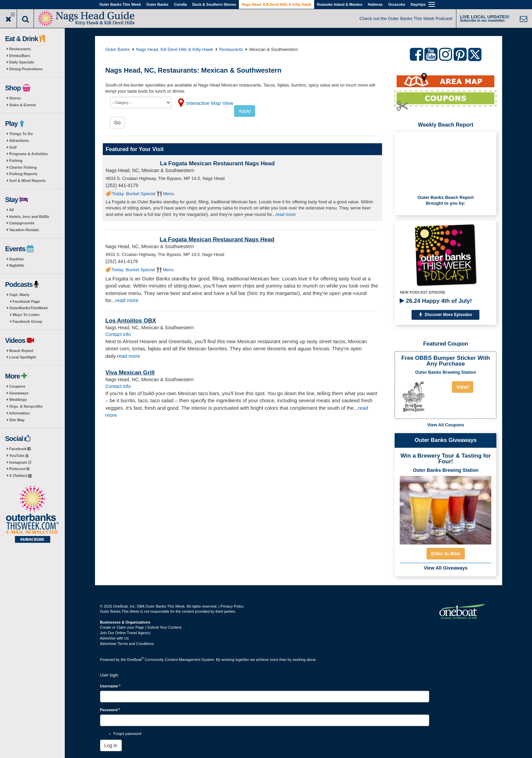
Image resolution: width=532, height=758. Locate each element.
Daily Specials (22, 62)
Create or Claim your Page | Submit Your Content (141, 627)
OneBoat (135, 660)
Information (20, 413)
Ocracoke (397, 4)
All (12, 210)
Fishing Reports (23, 174)
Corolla (180, 4)
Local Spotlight (23, 357)
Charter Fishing (23, 167)
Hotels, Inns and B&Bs (29, 217)
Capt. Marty (19, 295)
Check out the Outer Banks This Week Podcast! (406, 19)
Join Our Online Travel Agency (125, 633)
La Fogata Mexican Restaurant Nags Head (217, 163)
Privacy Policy (232, 606)
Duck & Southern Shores (214, 4)
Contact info (118, 334)
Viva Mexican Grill (130, 373)
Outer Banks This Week (120, 4)
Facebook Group (27, 321)
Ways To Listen (26, 315)
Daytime (16, 259)
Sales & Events (23, 105)
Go (118, 123)
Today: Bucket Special (134, 194)
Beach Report (21, 351)
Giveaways (19, 393)
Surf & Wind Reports (27, 181)
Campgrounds (22, 223)
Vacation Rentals (24, 230)
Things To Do (21, 134)
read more (286, 214)
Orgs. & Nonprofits (26, 406)
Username (110, 686)
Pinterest (19, 469)
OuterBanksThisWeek (28, 308)
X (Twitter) (20, 476)
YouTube (19, 456)
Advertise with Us (115, 638)
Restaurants (20, 49)
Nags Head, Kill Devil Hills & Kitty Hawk (277, 4)
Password (110, 710)
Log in (111, 745)
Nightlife (17, 265)
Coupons (17, 386)
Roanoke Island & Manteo (340, 4)
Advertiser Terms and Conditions (127, 644)
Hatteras (375, 4)
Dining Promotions (26, 69)
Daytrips (418, 4)
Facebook (20, 449)
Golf (13, 147)
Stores (15, 98)
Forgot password (128, 734)
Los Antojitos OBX (131, 321)
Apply (244, 111)
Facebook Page (26, 301)
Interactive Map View (210, 103)
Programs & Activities (28, 154)
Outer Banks (157, 4)
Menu (168, 194)
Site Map (17, 420)
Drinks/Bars (20, 56)
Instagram (20, 462)
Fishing (16, 161)
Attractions (19, 141)
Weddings (18, 400)
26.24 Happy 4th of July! (436, 301)
